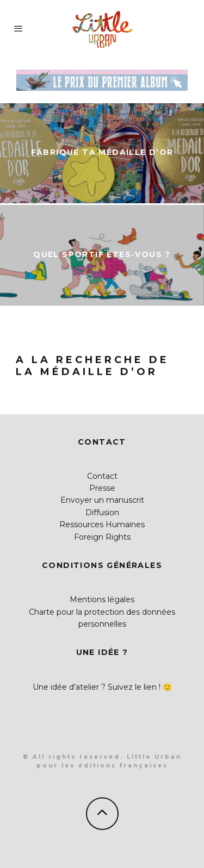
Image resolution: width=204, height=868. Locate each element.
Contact (102, 476)
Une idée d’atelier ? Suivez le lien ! (97, 687)
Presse (102, 488)
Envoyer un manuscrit (102, 500)
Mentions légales (102, 600)
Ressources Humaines (102, 524)
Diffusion (102, 513)
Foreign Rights (102, 537)
